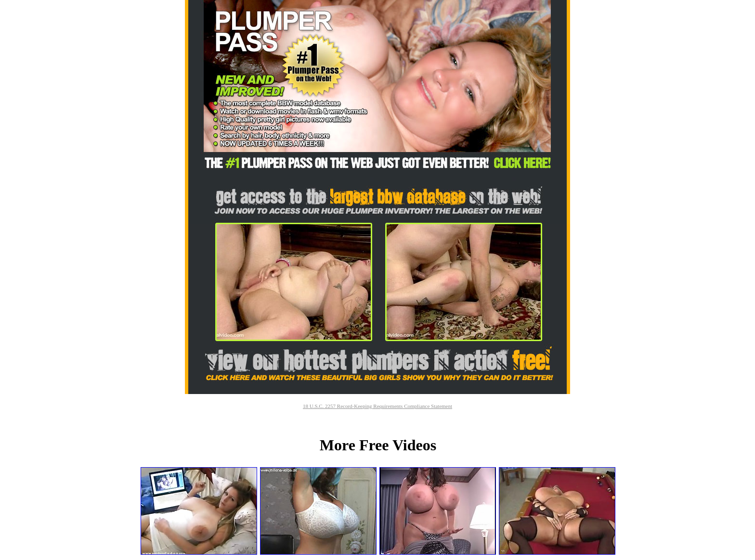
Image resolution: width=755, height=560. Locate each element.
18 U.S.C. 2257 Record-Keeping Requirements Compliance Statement (377, 406)
